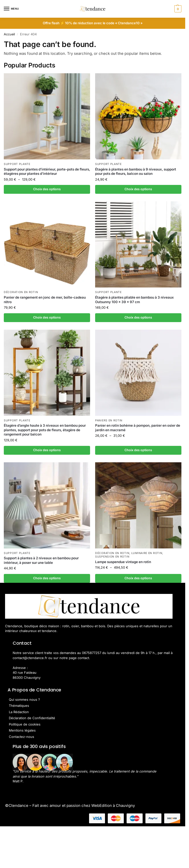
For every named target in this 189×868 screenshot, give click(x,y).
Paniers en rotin (109, 421)
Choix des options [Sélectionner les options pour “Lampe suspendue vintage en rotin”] (138, 578)
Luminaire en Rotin (147, 553)
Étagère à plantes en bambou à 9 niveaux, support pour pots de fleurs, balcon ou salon (136, 172)
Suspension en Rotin (112, 557)
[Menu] (11, 9)
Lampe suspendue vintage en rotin (123, 562)
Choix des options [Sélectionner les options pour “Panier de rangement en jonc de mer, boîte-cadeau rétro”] (47, 318)
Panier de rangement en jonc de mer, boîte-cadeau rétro (45, 300)
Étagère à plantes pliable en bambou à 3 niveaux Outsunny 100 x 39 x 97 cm (134, 300)
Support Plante (17, 164)
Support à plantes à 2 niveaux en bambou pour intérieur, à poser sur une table (41, 561)
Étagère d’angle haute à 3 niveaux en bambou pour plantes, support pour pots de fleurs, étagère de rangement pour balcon (45, 430)
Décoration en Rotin (21, 292)
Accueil (9, 34)
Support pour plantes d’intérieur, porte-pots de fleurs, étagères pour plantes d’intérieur (47, 172)
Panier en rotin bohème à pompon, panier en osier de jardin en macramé (138, 428)
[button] (177, 9)
